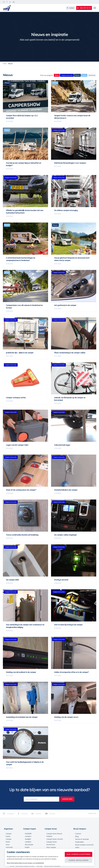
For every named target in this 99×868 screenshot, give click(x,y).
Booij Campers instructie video (84, 846)
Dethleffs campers (28, 835)
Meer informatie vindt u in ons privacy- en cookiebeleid (25, 863)
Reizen (84, 75)
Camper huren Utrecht (55, 839)
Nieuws (77, 75)
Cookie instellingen (78, 860)
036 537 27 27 (84, 8)
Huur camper (51, 847)
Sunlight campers (28, 840)
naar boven (92, 813)
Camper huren (9, 840)
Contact (78, 834)
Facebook (7, 2)
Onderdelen (79, 842)
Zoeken (71, 8)
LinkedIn (10, 2)
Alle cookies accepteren (78, 854)
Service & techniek (82, 839)
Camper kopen (9, 835)
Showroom (92, 75)
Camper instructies (67, 75)
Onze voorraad (9, 846)
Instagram (4, 2)
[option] (49, 37)
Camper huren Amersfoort (52, 843)
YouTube (14, 2)
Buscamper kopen (29, 846)
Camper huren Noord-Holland (54, 835)
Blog (77, 836)
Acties (57, 75)
